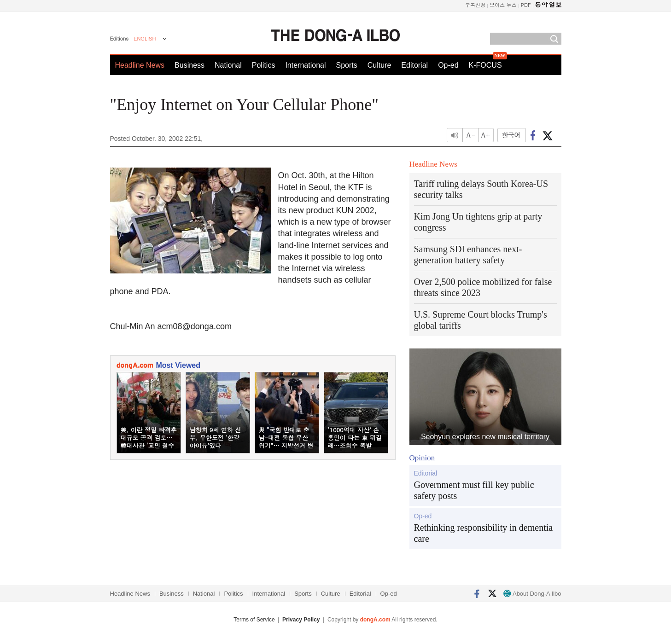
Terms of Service (254, 620)
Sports (346, 65)
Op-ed (448, 65)
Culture (379, 65)
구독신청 (475, 5)
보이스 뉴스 (503, 5)
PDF (526, 5)
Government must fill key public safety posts (474, 490)
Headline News (140, 65)
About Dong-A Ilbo (532, 594)
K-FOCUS (485, 65)
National (228, 65)
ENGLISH (145, 39)
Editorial (414, 65)
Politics (264, 65)
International (305, 65)
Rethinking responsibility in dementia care (484, 533)
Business (190, 65)
